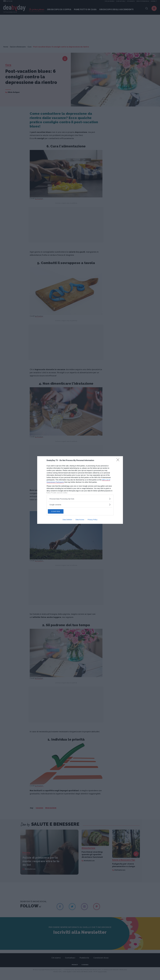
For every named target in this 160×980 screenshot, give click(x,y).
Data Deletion (67, 520)
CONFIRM (58, 511)
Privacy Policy (92, 520)
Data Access (80, 520)
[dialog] (80, 490)
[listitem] (80, 499)
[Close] (119, 461)
